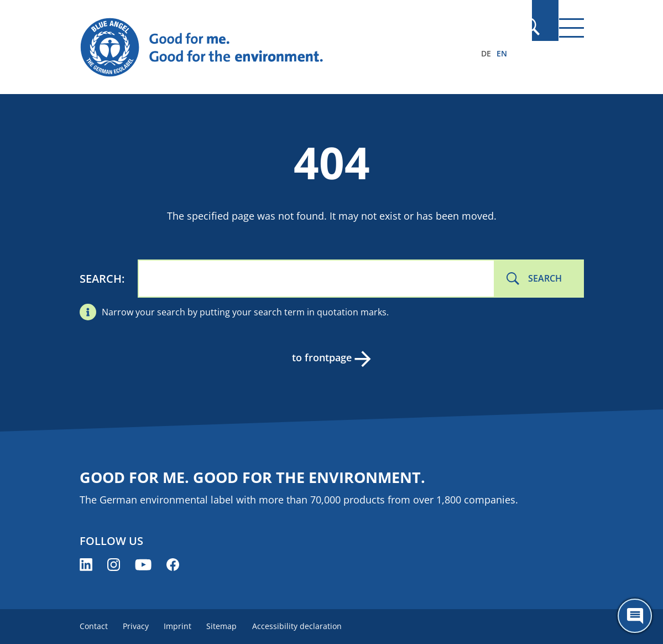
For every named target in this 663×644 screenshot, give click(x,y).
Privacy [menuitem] (139, 626)
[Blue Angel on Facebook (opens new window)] (173, 565)
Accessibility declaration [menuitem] (307, 626)
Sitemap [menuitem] (230, 626)
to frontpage (321, 357)
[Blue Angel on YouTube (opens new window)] (143, 565)
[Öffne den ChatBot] (635, 616)
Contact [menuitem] (94, 626)
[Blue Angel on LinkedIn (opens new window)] (86, 565)
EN (502, 53)
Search (101, 279)
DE (486, 53)
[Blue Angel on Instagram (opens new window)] (114, 565)
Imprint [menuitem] (183, 626)
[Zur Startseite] (256, 48)
